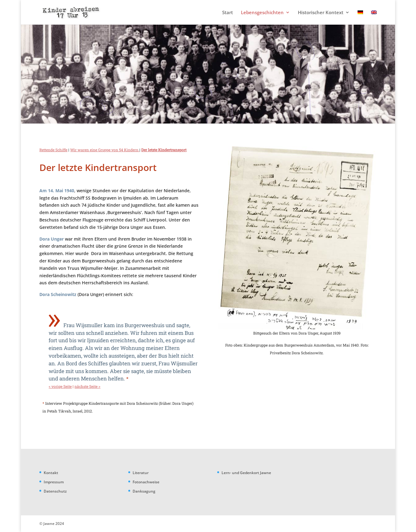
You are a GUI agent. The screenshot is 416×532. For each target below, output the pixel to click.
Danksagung (144, 491)
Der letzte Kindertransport (164, 150)
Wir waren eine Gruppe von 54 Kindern (105, 150)
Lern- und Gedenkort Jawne (246, 473)
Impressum (54, 482)
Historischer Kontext (321, 13)
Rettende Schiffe (53, 150)
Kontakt (51, 473)
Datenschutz (55, 491)
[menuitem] (360, 17)
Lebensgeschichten (262, 13)
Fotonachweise (146, 482)
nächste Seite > (87, 386)
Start (228, 13)
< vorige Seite (60, 386)
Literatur (141, 473)
